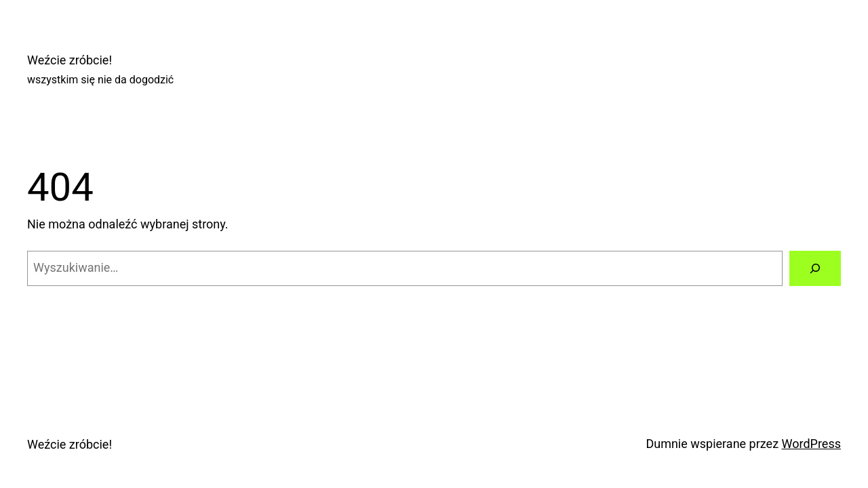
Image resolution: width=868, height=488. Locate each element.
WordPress (811, 444)
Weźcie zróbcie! (70, 60)
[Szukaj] (815, 268)
